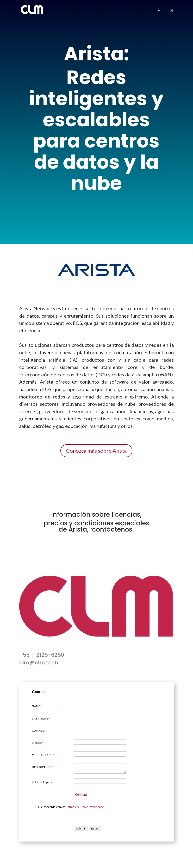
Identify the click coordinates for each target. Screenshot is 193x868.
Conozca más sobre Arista (96, 451)
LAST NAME (41, 719)
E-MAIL (37, 743)
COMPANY (40, 731)
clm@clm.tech (39, 663)
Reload (81, 794)
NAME (37, 706)
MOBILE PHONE (43, 755)
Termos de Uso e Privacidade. (86, 807)
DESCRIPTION (42, 767)
